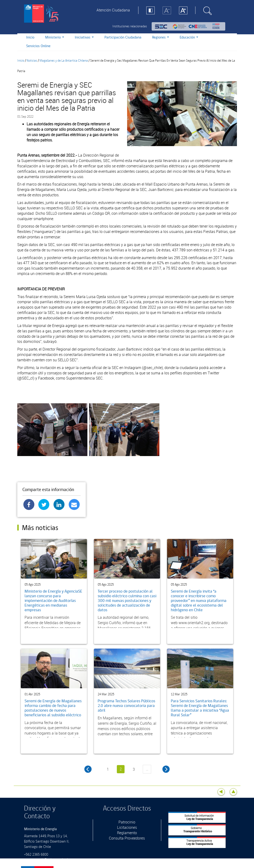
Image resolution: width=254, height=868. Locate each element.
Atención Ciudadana (113, 10)
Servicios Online (38, 46)
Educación (189, 37)
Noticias (32, 61)
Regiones (161, 37)
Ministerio (55, 37)
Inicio (30, 37)
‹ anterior (88, 769)
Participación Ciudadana (123, 37)
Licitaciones (127, 827)
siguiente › (166, 769)
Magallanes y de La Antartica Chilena (64, 61)
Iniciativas (84, 37)
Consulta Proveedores (127, 838)
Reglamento (127, 833)
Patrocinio (127, 822)
